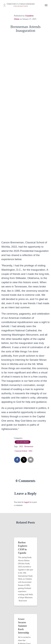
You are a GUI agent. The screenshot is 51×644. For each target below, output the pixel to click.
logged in (28, 502)
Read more (23, 601)
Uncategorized (23, 442)
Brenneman (29, 446)
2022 (21, 446)
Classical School (21, 451)
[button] (46, 5)
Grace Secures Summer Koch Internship (24, 626)
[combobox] (26, 336)
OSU (30, 451)
